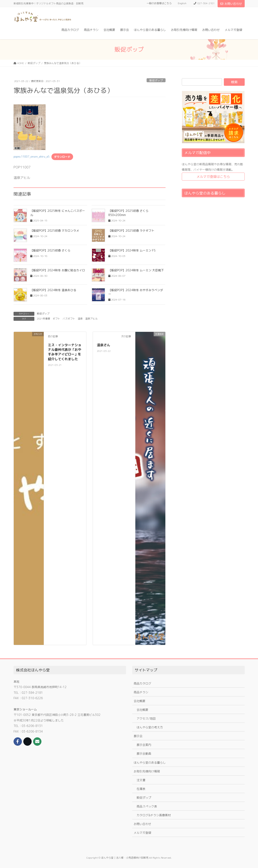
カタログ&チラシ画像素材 (154, 815)
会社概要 (140, 701)
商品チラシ (141, 692)
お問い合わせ (231, 4)
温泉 (80, 319)
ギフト (56, 319)
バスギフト (69, 319)
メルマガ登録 (142, 833)
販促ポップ (156, 80)
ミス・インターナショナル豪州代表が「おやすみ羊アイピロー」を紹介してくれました (65, 352)
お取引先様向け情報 (147, 771)
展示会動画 (144, 754)
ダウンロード (62, 157)
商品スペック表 (147, 806)
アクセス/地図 (146, 718)
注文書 (141, 780)
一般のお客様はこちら (159, 3)
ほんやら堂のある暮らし (150, 763)
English (182, 3)
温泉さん (103, 345)
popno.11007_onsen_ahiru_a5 (32, 157)
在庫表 (141, 789)
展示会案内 (144, 745)
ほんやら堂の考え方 (150, 727)
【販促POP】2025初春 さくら (50, 250)
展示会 (138, 736)
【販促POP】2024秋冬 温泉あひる (53, 290)
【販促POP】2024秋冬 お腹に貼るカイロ (58, 270)
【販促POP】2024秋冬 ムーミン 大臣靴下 (136, 270)
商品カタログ (142, 683)
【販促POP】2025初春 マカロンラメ (55, 231)
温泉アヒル (91, 319)
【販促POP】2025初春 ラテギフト (131, 231)
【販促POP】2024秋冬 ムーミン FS (132, 250)
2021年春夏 (44, 319)
